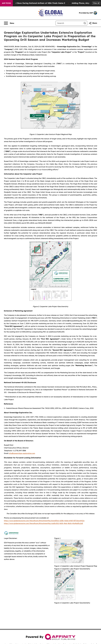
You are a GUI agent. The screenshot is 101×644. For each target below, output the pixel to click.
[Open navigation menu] (9, 23)
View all (96, 3)
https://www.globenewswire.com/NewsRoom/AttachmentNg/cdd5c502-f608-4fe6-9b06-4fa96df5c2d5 (43, 523)
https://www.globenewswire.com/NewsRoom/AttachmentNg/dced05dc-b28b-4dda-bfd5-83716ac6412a (44, 521)
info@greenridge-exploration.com (22, 453)
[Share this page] (93, 23)
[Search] (69, 23)
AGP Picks (6, 3)
